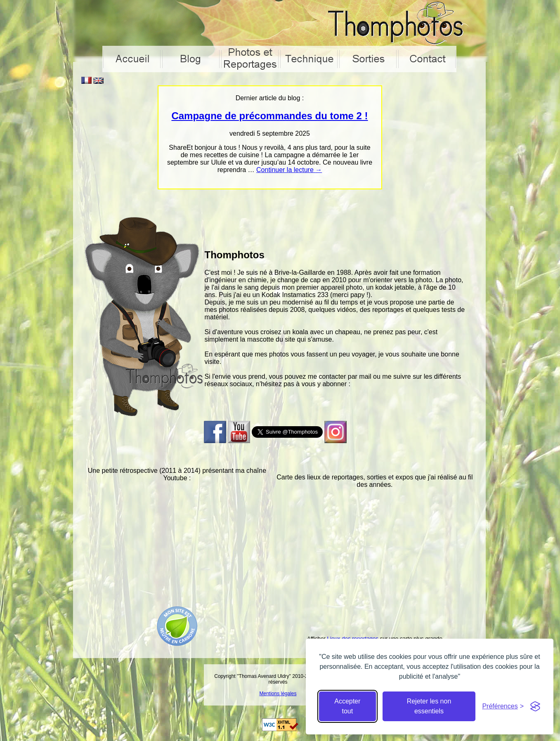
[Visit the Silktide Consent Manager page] (535, 706)
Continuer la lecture (289, 170)
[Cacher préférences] (503, 706)
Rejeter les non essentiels (429, 706)
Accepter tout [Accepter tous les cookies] (347, 706)
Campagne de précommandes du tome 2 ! (269, 116)
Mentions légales (278, 694)
